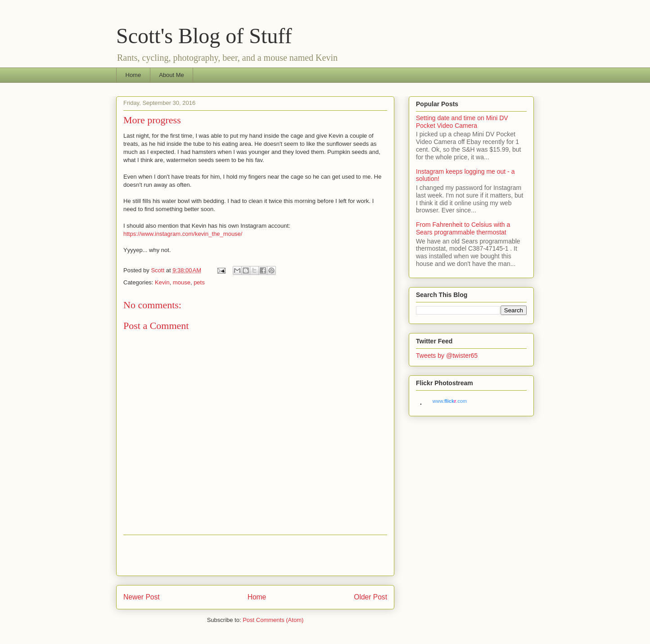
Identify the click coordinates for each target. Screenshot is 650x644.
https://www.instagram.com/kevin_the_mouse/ (183, 234)
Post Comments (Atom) (273, 620)
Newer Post (142, 597)
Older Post (370, 597)
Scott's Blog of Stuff (204, 36)
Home (133, 75)
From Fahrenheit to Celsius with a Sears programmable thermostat (463, 228)
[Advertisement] (255, 555)
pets (199, 282)
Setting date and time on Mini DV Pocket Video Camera (462, 122)
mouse (182, 282)
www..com (450, 401)
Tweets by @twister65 (447, 356)
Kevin (162, 282)
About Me (172, 75)
